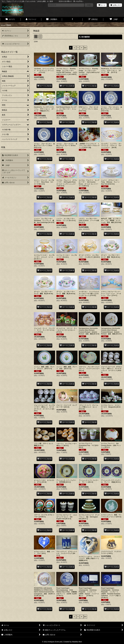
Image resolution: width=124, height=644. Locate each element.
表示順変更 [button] (84, 37)
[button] (72, 20)
